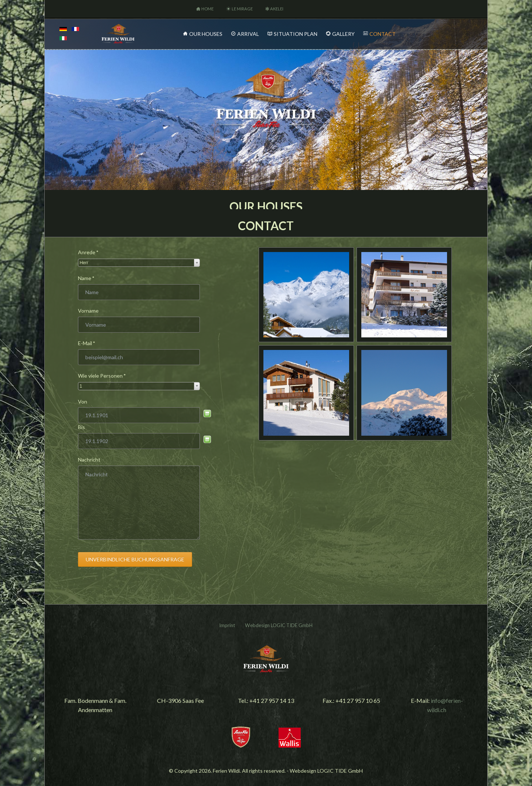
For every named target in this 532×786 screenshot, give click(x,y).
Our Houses (206, 34)
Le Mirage (242, 9)
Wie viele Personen (102, 376)
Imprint (227, 625)
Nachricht (89, 460)
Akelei (277, 9)
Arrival (248, 34)
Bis (81, 427)
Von (83, 401)
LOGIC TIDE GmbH (292, 625)
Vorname (88, 311)
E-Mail (90, 343)
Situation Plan (296, 34)
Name (90, 278)
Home (207, 9)
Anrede (90, 252)
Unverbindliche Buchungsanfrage (135, 559)
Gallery (343, 34)
